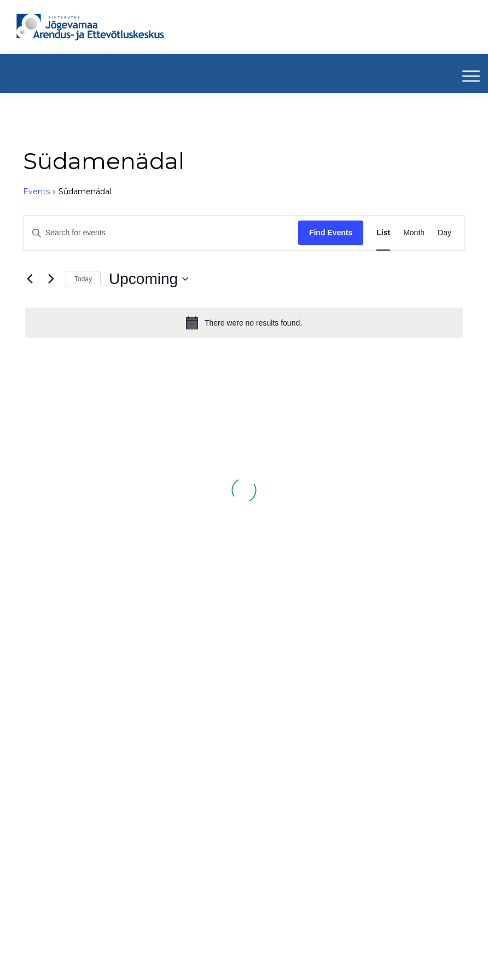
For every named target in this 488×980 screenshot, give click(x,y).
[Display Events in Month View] (414, 233)
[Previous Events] (30, 279)
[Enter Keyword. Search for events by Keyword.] (161, 233)
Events (36, 192)
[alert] (244, 323)
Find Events (331, 233)
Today (83, 279)
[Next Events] (51, 279)
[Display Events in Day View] (445, 233)
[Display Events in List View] (383, 233)
